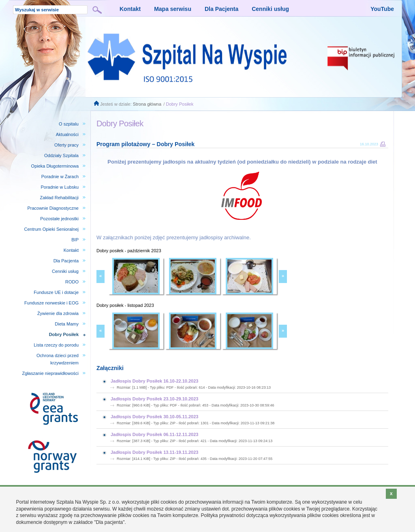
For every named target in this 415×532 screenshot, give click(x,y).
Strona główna (147, 104)
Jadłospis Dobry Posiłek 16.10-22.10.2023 (154, 381)
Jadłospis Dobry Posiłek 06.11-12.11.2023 (154, 434)
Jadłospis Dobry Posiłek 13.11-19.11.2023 (154, 452)
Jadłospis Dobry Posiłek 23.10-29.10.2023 (154, 399)
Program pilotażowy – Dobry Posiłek (145, 144)
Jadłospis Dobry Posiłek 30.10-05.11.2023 (154, 417)
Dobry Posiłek (180, 104)
